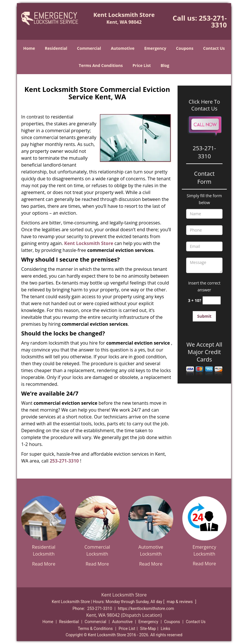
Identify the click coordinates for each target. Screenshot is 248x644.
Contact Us (214, 48)
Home (29, 48)
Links (165, 629)
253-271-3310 (213, 21)
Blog (165, 65)
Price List (142, 65)
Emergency (155, 48)
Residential (56, 48)
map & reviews (180, 602)
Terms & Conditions (95, 629)
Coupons (185, 48)
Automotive (123, 48)
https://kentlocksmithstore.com (146, 609)
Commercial (89, 48)
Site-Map (148, 629)
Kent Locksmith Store (89, 243)
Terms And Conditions (101, 65)
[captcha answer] (212, 300)
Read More (44, 564)
